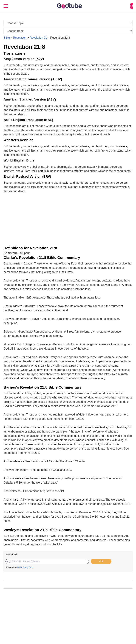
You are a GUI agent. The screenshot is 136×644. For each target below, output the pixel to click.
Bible (7, 38)
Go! (101, 561)
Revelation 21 (38, 38)
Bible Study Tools (25, 567)
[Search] (132, 6)
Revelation (20, 38)
